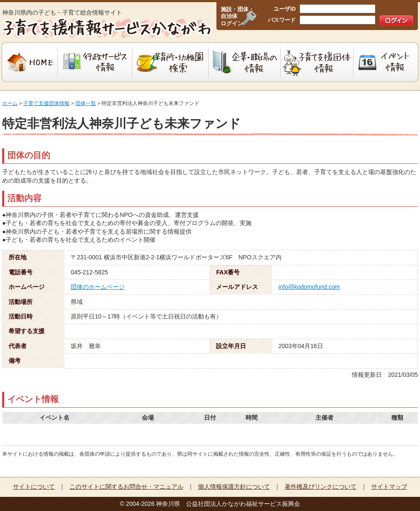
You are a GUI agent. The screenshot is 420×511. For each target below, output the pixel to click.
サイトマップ (389, 487)
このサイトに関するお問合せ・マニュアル (126, 487)
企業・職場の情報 (245, 62)
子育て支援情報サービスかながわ (106, 28)
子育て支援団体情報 (317, 62)
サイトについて (34, 487)
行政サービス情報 (95, 62)
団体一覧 (86, 103)
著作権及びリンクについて (321, 487)
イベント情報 (387, 62)
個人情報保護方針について (234, 487)
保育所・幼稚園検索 (171, 62)
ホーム (10, 103)
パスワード (282, 20)
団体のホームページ (98, 287)
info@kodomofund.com (309, 287)
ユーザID (285, 9)
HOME (29, 62)
